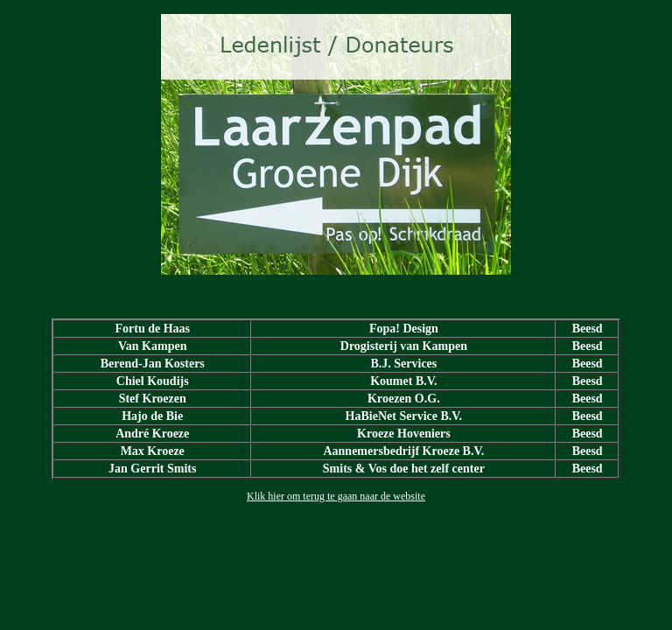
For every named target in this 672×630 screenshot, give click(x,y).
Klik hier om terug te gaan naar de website (336, 496)
